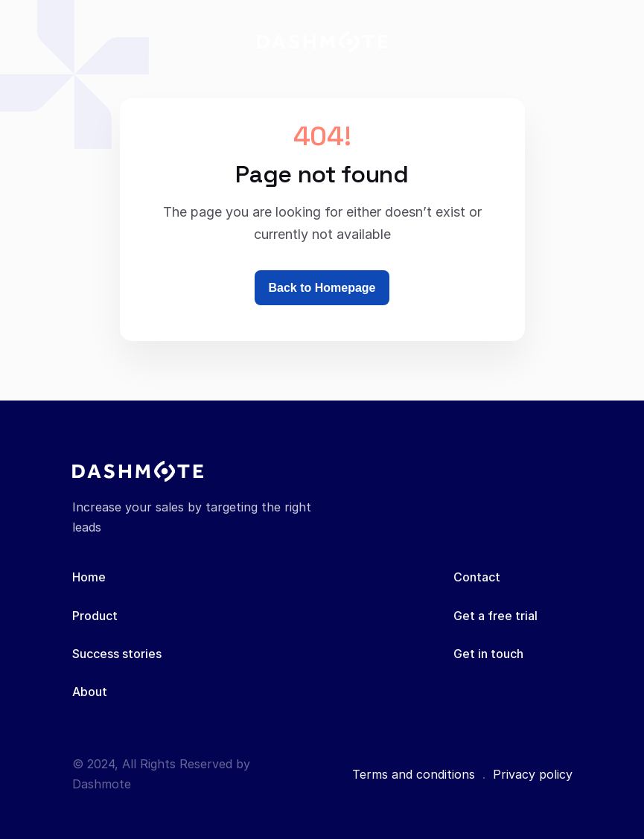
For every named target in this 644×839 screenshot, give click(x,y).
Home (89, 577)
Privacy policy (533, 774)
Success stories (117, 654)
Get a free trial (495, 616)
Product (95, 616)
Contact (477, 577)
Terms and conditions (414, 774)
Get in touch (488, 654)
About (90, 692)
